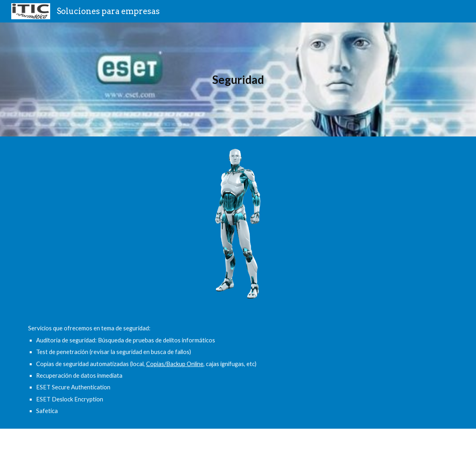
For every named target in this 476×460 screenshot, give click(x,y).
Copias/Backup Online (175, 364)
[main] (238, 80)
